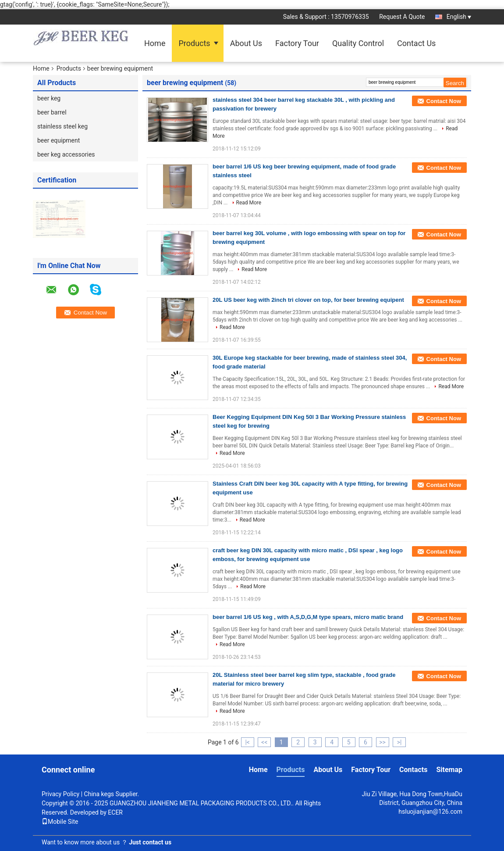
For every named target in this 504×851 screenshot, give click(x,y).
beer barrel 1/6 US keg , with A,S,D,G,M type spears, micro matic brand (308, 617)
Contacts (413, 770)
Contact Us (416, 43)
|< (247, 742)
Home (155, 43)
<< (264, 742)
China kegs (99, 794)
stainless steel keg (62, 126)
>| (399, 742)
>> (382, 742)
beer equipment (59, 140)
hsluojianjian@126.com (430, 812)
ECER (115, 812)
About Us (246, 43)
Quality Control (358, 43)
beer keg (49, 98)
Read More (249, 203)
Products (194, 43)
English (459, 17)
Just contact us (150, 842)
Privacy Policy (60, 794)
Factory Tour (297, 43)
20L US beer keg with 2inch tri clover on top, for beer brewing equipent (308, 300)
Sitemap (449, 770)
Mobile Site (60, 822)
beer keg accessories (66, 154)
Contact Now (444, 101)
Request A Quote (402, 17)
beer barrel (52, 112)
